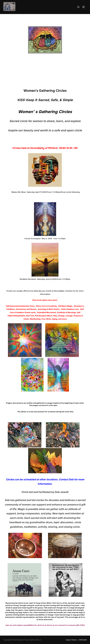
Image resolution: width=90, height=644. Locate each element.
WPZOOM (83, 640)
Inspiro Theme (71, 640)
